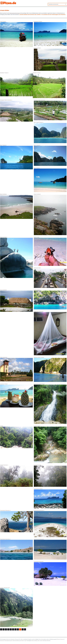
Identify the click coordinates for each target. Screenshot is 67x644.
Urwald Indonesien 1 (16, 476)
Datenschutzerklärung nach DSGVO (18, 641)
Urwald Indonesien (50, 476)
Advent (33, 641)
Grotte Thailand (50, 299)
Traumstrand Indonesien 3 (50, 524)
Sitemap (58, 639)
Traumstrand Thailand (50, 498)
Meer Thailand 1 (50, 155)
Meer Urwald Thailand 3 (50, 132)
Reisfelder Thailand (49, 85)
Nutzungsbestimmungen (8, 641)
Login (25, 641)
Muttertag (36, 641)
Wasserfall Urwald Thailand (50, 404)
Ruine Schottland (50, 59)
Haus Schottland (16, 301)
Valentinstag (44, 641)
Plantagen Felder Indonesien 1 (16, 111)
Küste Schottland (50, 214)
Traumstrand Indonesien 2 (16, 549)
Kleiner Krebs (50, 251)
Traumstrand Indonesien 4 (16, 521)
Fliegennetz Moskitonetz (50, 333)
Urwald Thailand (50, 444)
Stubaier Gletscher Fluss (16, 607)
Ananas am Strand (16, 395)
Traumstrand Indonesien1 (50, 549)
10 (23, 629)
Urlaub (41, 641)
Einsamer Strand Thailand (50, 369)
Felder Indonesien (16, 369)
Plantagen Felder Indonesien (50, 110)
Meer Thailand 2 (16, 157)
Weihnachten (48, 641)
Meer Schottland (16, 206)
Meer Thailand (50, 180)
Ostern (39, 641)
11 (25, 629)
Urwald (16, 437)
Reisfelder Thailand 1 (16, 84)
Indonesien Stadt (50, 278)
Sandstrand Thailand (50, 33)
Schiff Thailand (16, 34)
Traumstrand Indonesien (50, 573)
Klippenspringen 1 (16, 257)
